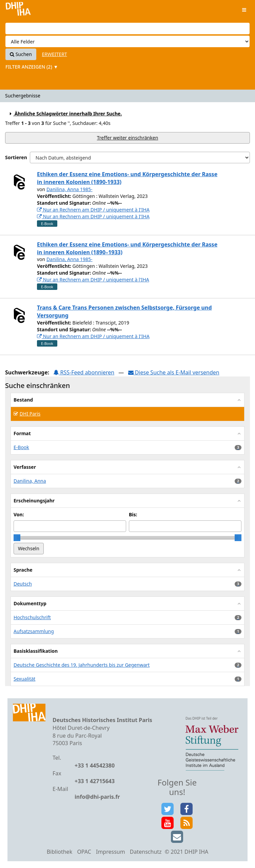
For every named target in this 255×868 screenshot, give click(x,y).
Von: (19, 514)
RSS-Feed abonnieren (84, 372)
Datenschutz (146, 852)
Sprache (23, 570)
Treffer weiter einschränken (128, 138)
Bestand (23, 400)
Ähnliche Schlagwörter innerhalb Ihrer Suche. (65, 114)
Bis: (133, 514)
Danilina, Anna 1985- (70, 189)
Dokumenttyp (30, 603)
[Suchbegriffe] (127, 29)
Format (22, 433)
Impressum (111, 852)
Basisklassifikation (36, 651)
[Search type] (127, 41)
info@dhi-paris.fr (97, 797)
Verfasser (25, 467)
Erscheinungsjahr (34, 501)
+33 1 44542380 (95, 765)
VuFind (18, 10)
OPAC (84, 852)
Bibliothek (60, 852)
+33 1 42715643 (95, 781)
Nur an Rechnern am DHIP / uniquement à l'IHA (93, 280)
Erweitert (55, 54)
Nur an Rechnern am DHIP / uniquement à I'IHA (93, 210)
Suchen (21, 54)
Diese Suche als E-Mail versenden (174, 372)
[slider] (17, 538)
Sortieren (16, 157)
